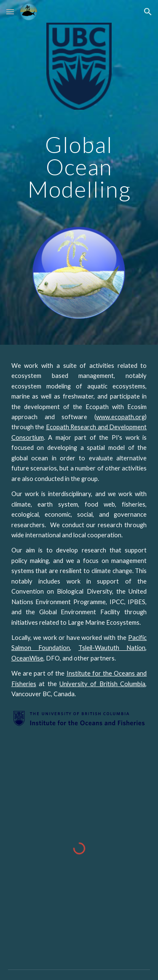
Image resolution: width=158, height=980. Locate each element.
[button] (10, 12)
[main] (79, 167)
